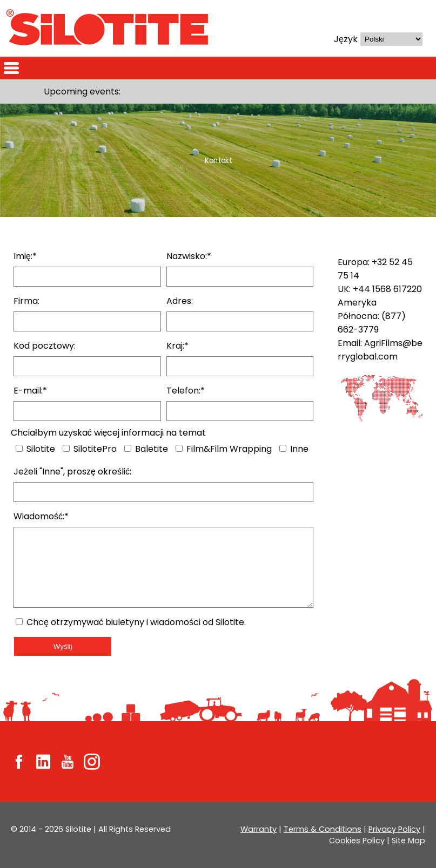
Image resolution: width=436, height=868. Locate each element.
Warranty (262, 829)
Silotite (35, 449)
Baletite (145, 449)
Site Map (408, 840)
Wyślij (63, 646)
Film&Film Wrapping (223, 449)
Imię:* (26, 256)
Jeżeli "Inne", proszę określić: (73, 472)
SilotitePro (89, 449)
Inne (295, 449)
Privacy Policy (395, 829)
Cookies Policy (358, 840)
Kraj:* (178, 346)
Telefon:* (185, 391)
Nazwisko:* (189, 256)
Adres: (180, 301)
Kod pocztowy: (45, 346)
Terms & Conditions (324, 829)
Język (346, 39)
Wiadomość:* (42, 516)
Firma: (27, 301)
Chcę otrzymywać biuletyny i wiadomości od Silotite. (134, 622)
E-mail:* (31, 391)
